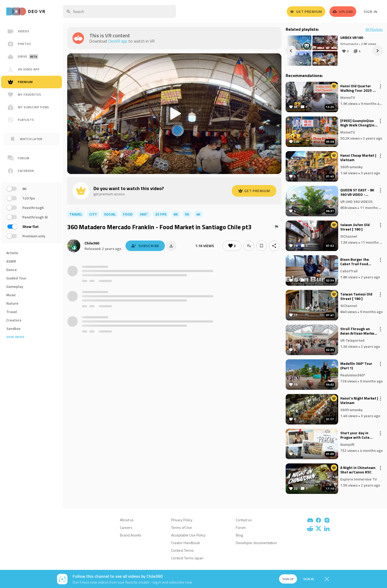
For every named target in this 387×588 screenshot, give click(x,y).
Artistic (12, 253)
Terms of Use (182, 527)
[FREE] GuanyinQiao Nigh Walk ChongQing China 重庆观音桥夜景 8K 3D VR (358, 123)
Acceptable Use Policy (188, 535)
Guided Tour (16, 278)
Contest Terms (182, 550)
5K (187, 214)
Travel (12, 312)
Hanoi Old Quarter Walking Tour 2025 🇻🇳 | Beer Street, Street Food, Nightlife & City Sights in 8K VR (359, 88)
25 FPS (161, 214)
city (93, 214)
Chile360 (92, 243)
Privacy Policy (182, 520)
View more (15, 337)
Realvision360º (353, 375)
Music (11, 295)
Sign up (287, 579)
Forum (241, 527)
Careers (126, 527)
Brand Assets (131, 535)
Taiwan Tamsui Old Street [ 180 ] (356, 296)
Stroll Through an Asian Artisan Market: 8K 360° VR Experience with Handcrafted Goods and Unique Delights (359, 331)
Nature (12, 303)
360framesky (351, 167)
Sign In (371, 11)
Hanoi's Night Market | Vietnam (359, 401)
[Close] (327, 579)
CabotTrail (349, 271)
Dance (12, 270)
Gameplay (15, 286)
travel (76, 214)
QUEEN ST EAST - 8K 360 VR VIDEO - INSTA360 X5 (357, 192)
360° (144, 214)
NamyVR (347, 444)
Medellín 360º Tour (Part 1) (356, 366)
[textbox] (119, 11)
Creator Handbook (186, 543)
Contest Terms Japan (187, 558)
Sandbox (14, 328)
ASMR (11, 261)
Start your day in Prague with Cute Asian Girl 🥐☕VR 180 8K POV (359, 435)
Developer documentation (256, 543)
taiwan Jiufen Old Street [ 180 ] (355, 227)
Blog (239, 535)
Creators (14, 320)
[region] (32, 197)
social (110, 214)
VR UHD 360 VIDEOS (356, 201)
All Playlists (374, 29)
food (128, 214)
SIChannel (349, 236)
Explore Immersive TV (359, 479)
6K (176, 214)
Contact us (244, 520)
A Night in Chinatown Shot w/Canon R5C (358, 470)
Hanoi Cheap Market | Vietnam (358, 158)
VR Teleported (352, 340)
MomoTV (348, 97)
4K (198, 214)
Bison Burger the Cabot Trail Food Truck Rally (355, 262)
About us (127, 520)
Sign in (308, 579)
